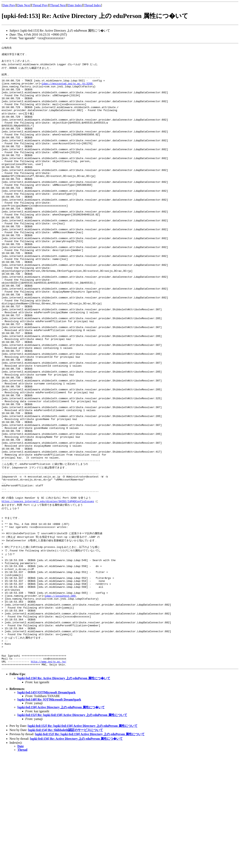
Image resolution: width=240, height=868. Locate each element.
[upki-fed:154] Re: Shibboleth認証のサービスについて (66, 843)
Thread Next (58, 5)
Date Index (75, 5)
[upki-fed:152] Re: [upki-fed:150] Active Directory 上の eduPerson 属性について (72, 828)
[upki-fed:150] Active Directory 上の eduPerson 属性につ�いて (61, 820)
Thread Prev (40, 5)
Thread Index (92, 5)
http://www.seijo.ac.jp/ (48, 774)
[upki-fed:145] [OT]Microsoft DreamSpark (47, 806)
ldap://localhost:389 (60, 696)
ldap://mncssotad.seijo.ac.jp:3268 (67, 88)
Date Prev (9, 5)
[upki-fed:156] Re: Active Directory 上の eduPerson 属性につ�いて (64, 791)
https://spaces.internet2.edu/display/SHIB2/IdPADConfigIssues (48, 587)
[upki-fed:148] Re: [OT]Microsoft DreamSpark (49, 813)
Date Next (24, 5)
